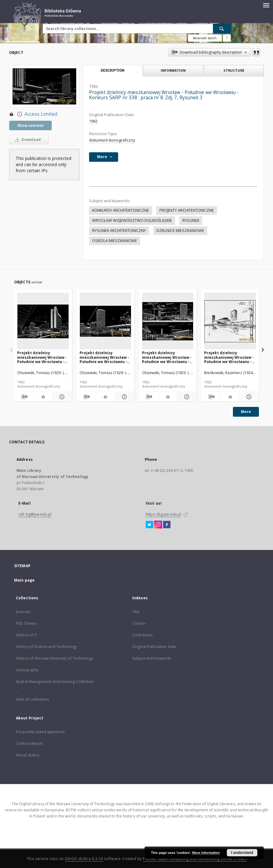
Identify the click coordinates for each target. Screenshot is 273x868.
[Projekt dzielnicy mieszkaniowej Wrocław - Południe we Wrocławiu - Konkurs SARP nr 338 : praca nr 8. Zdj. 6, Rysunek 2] (105, 321)
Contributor (143, 635)
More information (206, 853)
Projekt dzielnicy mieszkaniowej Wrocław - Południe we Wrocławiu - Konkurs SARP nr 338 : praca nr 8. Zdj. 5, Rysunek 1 (42, 357)
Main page (24, 580)
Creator (139, 623)
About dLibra (28, 755)
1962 (93, 121)
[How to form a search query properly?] (227, 38)
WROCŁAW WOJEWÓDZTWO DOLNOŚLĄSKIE (132, 220)
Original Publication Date (154, 647)
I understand (242, 853)
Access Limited (33, 114)
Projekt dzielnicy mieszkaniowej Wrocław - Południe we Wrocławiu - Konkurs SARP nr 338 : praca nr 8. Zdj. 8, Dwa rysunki (167, 357)
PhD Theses (26, 623)
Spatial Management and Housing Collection (55, 682)
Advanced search (205, 38)
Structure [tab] (234, 70)
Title (136, 612)
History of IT (27, 635)
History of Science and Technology (46, 647)
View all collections (32, 699)
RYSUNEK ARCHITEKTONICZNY (119, 231)
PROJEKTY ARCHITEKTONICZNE (187, 210)
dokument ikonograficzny (112, 140)
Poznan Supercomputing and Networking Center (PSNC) (195, 859)
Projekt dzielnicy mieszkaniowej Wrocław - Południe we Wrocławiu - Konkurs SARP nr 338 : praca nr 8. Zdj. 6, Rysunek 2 (105, 357)
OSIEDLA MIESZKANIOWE (115, 241)
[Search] (222, 28)
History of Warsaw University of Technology (54, 658)
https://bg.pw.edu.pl (163, 514)
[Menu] (266, 5)
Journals (23, 612)
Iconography (27, 670)
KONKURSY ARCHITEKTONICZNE (121, 210)
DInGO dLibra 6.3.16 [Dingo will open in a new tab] (84, 859)
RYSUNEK (191, 220)
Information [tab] (173, 70)
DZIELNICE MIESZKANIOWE (180, 231)
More (246, 412)
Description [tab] (112, 70)
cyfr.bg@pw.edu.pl (35, 514)
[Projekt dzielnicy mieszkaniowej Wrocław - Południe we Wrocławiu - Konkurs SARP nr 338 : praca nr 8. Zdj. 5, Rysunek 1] (43, 321)
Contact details (29, 743)
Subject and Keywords (152, 658)
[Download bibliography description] (24, 397)
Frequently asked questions (40, 732)
